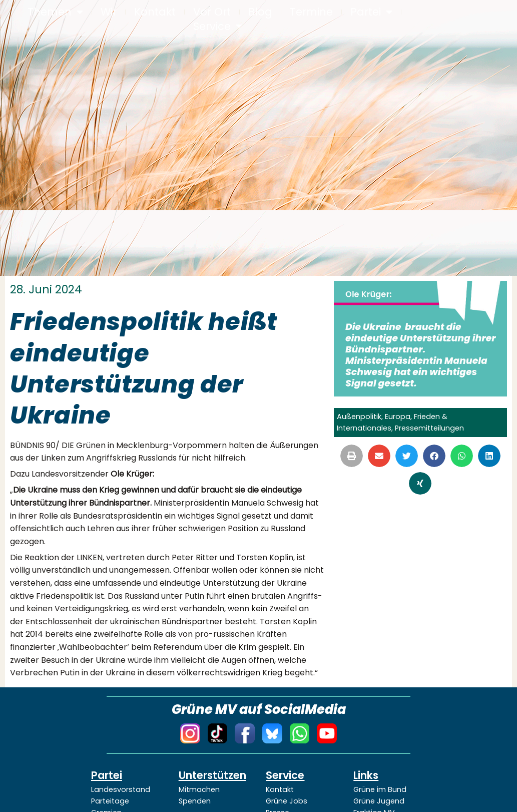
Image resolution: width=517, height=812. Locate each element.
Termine (311, 12)
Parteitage (110, 801)
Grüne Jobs (287, 801)
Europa (398, 417)
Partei (371, 12)
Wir (109, 12)
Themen (55, 12)
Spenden (195, 801)
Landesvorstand (121, 789)
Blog (260, 12)
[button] (352, 456)
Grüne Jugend (379, 801)
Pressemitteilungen (429, 428)
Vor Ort (212, 12)
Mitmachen (199, 789)
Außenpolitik (359, 417)
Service (218, 27)
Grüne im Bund (380, 789)
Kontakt (155, 12)
